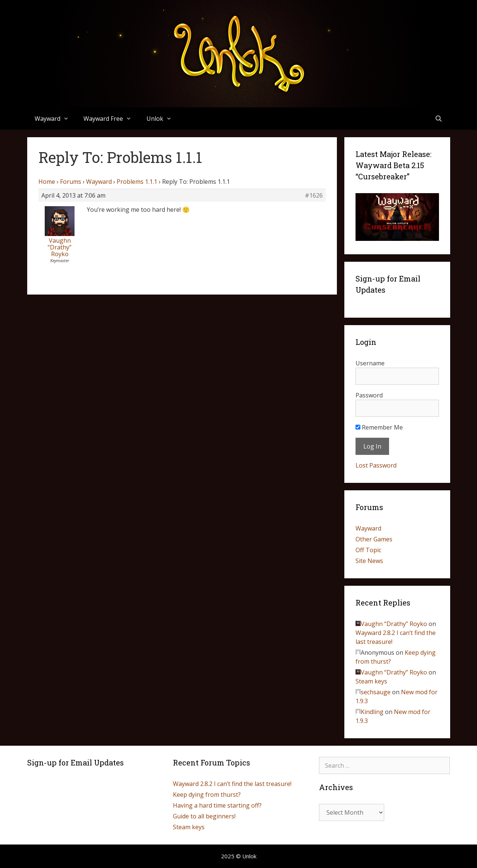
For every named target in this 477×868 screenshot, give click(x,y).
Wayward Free (111, 119)
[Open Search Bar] (439, 119)
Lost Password (376, 465)
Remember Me (379, 427)
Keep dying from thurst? (207, 795)
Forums (71, 182)
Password (369, 395)
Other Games (374, 539)
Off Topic (368, 550)
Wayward (56, 119)
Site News (369, 561)
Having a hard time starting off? (217, 805)
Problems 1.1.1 (137, 182)
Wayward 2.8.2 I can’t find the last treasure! (232, 784)
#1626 (314, 195)
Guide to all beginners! (204, 816)
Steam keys (371, 681)
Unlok (163, 119)
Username (370, 363)
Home (47, 182)
